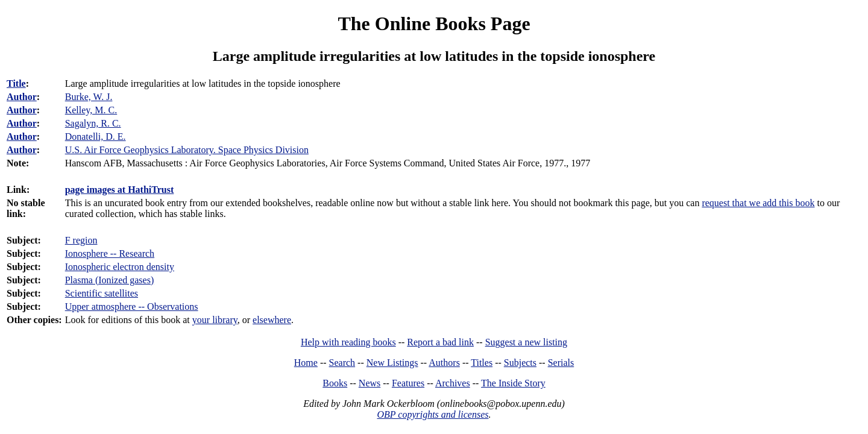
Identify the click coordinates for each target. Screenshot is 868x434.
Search (342, 363)
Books (335, 383)
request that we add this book (758, 203)
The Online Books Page (434, 24)
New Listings (392, 363)
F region (81, 240)
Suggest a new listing (526, 342)
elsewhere (272, 320)
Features (408, 383)
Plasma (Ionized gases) (110, 280)
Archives (453, 383)
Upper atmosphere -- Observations (132, 307)
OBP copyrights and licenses (432, 414)
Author (22, 97)
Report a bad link (440, 342)
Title (16, 83)
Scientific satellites (102, 293)
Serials (561, 363)
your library (215, 320)
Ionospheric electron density (120, 267)
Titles (482, 363)
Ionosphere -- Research (110, 253)
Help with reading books (348, 342)
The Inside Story (513, 383)
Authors (444, 363)
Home (306, 363)
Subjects (520, 363)
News (370, 383)
